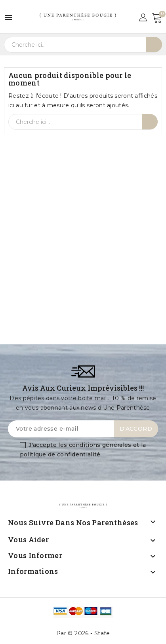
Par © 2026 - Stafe (83, 633)
